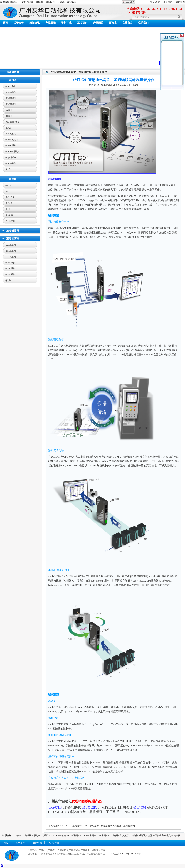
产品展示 (51, 23)
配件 (9, 169)
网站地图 (180, 2)
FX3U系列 (11, 104)
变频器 (125, 835)
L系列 (9, 128)
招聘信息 (37, 843)
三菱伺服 (11, 179)
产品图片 (98, 23)
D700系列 (11, 251)
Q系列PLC (48, 835)
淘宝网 (177, 835)
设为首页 (168, 2)
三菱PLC (11, 80)
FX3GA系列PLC (90, 835)
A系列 (9, 110)
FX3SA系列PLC (74, 835)
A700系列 (11, 257)
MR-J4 (9, 209)
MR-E (9, 185)
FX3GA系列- (12, 151)
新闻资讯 (35, 23)
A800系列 (11, 245)
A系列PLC (37, 835)
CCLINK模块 (59, 835)
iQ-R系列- (11, 157)
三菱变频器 (13, 239)
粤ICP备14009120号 (131, 854)
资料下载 (66, 23)
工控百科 (82, 23)
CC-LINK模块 (13, 122)
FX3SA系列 (12, 140)
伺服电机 (134, 835)
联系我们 (143, 23)
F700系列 (11, 269)
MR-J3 (9, 203)
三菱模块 (27, 835)
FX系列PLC (104, 835)
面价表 (113, 23)
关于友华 (19, 23)
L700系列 (11, 274)
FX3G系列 (11, 146)
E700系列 (11, 263)
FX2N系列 (11, 98)
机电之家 (169, 835)
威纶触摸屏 (13, 72)
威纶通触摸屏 (145, 835)
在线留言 (127, 23)
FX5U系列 (11, 163)
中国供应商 (158, 835)
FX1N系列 (11, 92)
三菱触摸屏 (13, 231)
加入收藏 (155, 2)
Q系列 (9, 116)
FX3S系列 (11, 134)
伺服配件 (11, 221)
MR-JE (10, 215)
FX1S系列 (11, 86)
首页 (5, 23)
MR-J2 (9, 191)
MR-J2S (10, 197)
